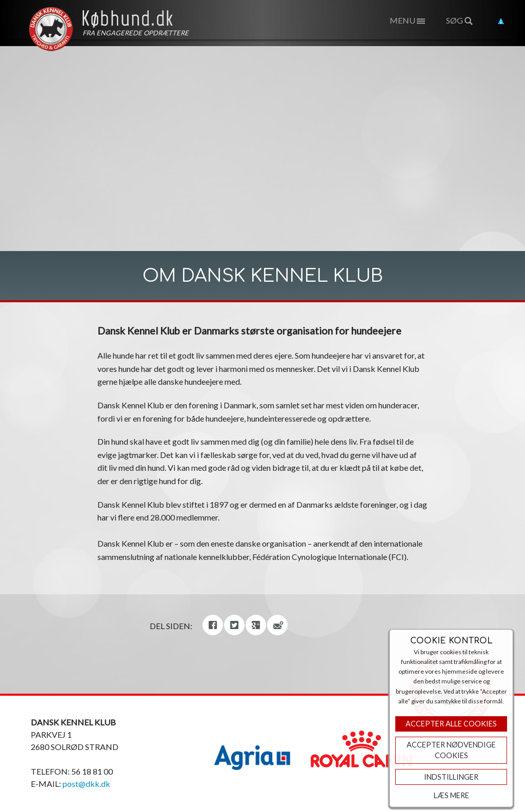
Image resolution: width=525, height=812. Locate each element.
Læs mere (451, 795)
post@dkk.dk (86, 784)
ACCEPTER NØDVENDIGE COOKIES (451, 750)
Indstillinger (451, 777)
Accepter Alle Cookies (451, 724)
